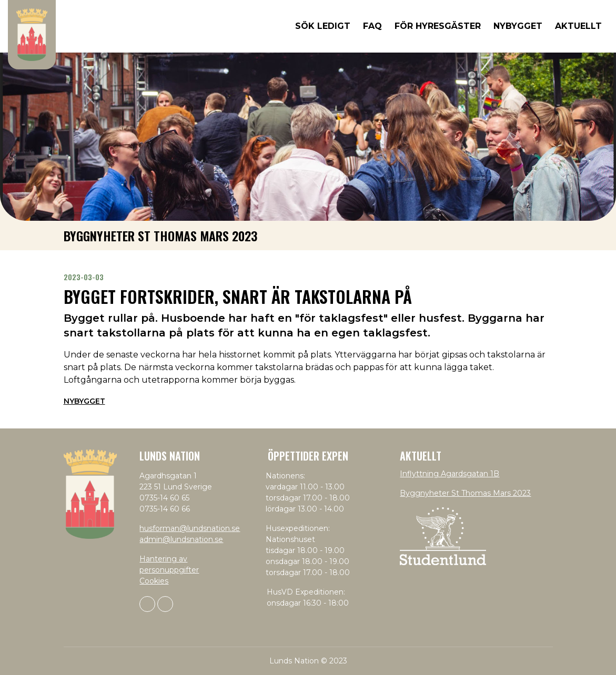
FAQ (372, 26)
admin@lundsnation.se (181, 539)
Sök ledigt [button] (323, 26)
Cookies (154, 581)
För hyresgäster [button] (438, 26)
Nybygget (84, 401)
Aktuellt (578, 26)
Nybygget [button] (518, 26)
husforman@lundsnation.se (190, 528)
